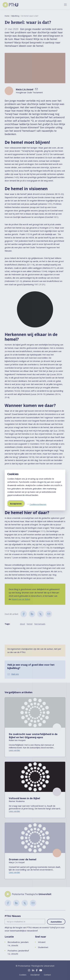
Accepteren (16, 504)
